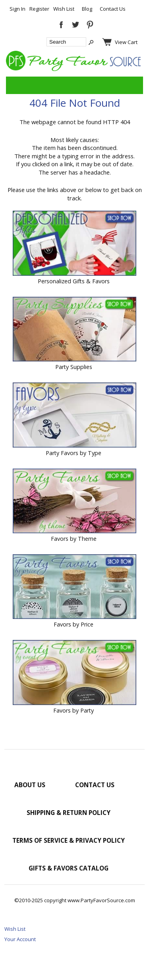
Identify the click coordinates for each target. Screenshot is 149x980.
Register (39, 9)
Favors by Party (74, 710)
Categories (16, 85)
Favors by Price (74, 624)
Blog (87, 9)
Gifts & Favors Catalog (69, 868)
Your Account (20, 939)
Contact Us (113, 9)
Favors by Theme (74, 539)
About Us (30, 785)
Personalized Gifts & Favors (74, 281)
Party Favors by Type (74, 453)
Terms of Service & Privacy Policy (69, 840)
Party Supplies (74, 367)
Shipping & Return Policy (69, 813)
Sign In (17, 9)
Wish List (64, 9)
